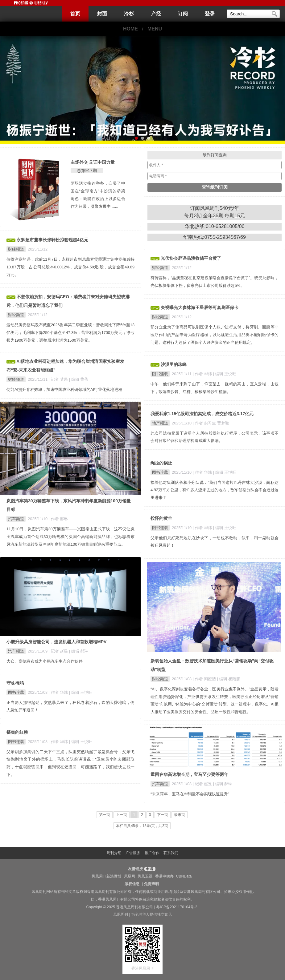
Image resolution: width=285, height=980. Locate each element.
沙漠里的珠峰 (174, 364)
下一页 (163, 815)
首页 (75, 14)
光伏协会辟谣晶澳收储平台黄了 (191, 258)
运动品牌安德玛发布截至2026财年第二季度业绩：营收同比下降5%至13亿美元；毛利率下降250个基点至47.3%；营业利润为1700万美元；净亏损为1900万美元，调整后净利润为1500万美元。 (70, 333)
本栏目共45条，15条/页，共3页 (142, 826)
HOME (130, 29)
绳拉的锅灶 (161, 463)
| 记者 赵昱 (59, 651)
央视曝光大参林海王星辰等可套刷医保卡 (200, 307)
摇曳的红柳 (17, 732)
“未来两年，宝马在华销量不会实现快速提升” (190, 794)
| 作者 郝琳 (58, 519)
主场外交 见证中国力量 (93, 162)
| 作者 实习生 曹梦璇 (211, 423)
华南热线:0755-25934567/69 (215, 237)
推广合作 (152, 853)
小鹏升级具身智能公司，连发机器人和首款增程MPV (56, 642)
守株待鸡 (15, 683)
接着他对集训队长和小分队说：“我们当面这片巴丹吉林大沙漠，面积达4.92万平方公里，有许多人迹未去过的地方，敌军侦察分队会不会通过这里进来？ (215, 490)
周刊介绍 (114, 853)
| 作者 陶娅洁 (205, 679)
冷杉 (129, 14)
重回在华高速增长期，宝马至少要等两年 (189, 774)
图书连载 (160, 374)
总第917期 (87, 171)
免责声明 (151, 884)
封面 (102, 14)
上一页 (122, 815)
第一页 (105, 815)
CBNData (184, 876)
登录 (210, 14)
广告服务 (133, 853)
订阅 (183, 14)
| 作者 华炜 (203, 374)
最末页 (180, 815)
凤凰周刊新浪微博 (106, 876)
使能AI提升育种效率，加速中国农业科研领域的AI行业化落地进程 (64, 390)
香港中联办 (164, 876)
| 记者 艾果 (59, 379)
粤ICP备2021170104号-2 (177, 907)
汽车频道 (16, 519)
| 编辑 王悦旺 (225, 374)
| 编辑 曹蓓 (79, 379)
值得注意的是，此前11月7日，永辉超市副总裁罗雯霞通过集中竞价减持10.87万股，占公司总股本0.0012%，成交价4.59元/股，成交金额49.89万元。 (70, 267)
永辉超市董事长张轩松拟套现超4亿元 (52, 240)
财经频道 (16, 249)
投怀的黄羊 (161, 518)
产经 (156, 14)
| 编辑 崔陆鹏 (229, 679)
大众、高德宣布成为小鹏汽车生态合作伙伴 (45, 661)
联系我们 (171, 853)
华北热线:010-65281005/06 (215, 226)
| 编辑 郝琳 (79, 651)
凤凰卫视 (145, 876)
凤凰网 (130, 876)
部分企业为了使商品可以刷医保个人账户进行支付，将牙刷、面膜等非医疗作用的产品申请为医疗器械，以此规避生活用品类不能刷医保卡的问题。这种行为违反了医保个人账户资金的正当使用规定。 (215, 335)
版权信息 (132, 884)
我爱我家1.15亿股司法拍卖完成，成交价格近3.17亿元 (202, 414)
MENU (155, 29)
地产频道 (160, 423)
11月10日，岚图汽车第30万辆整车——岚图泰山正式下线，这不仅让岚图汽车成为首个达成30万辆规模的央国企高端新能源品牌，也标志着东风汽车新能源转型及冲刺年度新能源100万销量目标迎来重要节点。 (70, 537)
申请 (149, 869)
